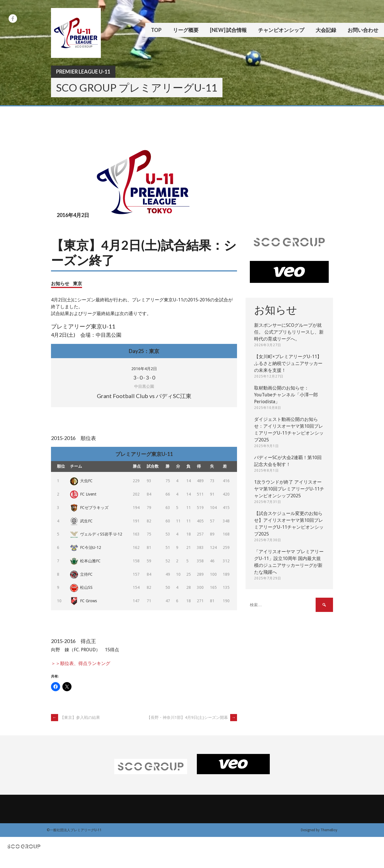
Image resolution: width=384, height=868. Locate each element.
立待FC (81, 574)
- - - (144, 378)
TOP (156, 30)
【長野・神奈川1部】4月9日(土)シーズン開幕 (192, 717)
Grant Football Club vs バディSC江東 (144, 396)
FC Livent (83, 494)
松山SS (81, 587)
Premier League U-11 (83, 72)
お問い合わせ (363, 30)
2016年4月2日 (144, 369)
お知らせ (60, 283)
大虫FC (81, 481)
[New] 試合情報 (228, 30)
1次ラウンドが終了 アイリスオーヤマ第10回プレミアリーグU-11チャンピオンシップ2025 (289, 489)
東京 (77, 283)
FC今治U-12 (86, 547)
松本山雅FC (85, 561)
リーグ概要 (186, 30)
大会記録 (326, 30)
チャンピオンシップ (281, 30)
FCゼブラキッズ (89, 508)
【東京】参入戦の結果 (75, 717)
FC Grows (83, 601)
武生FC (81, 521)
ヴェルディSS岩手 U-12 (96, 534)
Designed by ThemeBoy (319, 830)
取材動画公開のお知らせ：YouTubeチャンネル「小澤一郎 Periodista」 (286, 395)
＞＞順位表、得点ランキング (81, 663)
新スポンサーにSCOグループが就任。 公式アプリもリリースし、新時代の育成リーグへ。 (289, 332)
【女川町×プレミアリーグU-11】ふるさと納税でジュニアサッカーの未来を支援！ (288, 363)
